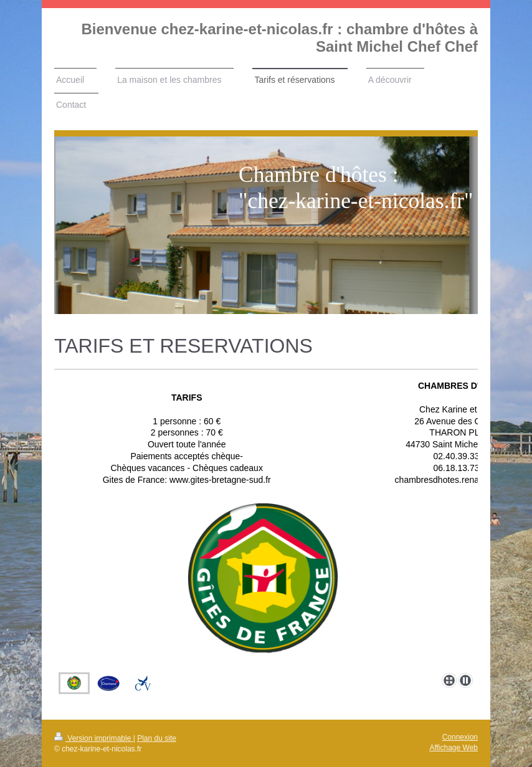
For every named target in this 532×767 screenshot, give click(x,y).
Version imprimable (94, 738)
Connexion (460, 737)
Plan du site (157, 738)
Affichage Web (454, 748)
